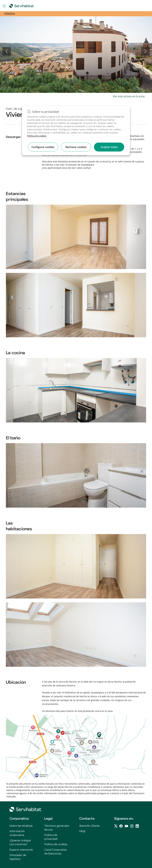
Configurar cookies (43, 147)
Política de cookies (37, 136)
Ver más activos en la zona (129, 96)
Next (145, 51)
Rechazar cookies (76, 147)
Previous (7, 51)
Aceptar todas (109, 147)
